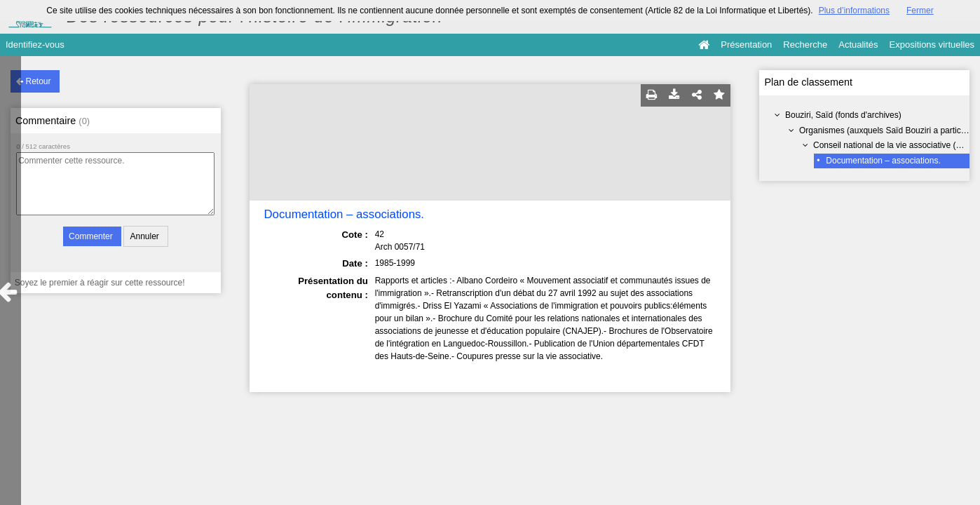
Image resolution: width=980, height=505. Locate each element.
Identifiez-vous (35, 45)
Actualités (858, 45)
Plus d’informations (854, 11)
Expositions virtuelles (932, 45)
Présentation (746, 45)
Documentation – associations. (883, 161)
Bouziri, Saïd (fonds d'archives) (843, 115)
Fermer (920, 11)
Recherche (805, 45)
